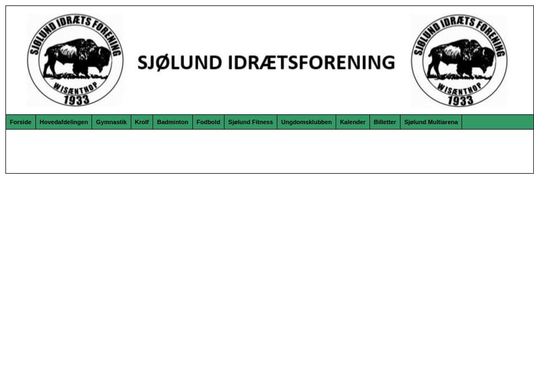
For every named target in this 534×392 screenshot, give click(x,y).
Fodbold (208, 122)
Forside (21, 122)
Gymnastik (111, 122)
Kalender (353, 122)
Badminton (172, 122)
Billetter (385, 122)
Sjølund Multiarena (431, 122)
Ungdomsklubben (307, 122)
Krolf (142, 122)
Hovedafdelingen (64, 122)
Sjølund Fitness (251, 122)
